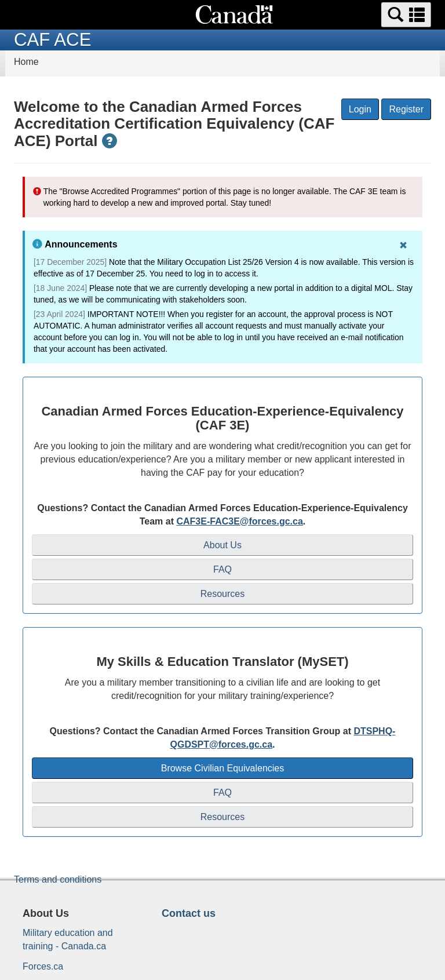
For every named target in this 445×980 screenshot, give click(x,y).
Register (406, 109)
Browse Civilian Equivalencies (223, 768)
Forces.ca (43, 966)
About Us (222, 545)
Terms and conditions (58, 879)
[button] (406, 15)
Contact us (189, 913)
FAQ (222, 569)
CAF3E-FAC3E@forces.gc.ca (239, 521)
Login (360, 109)
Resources (222, 594)
